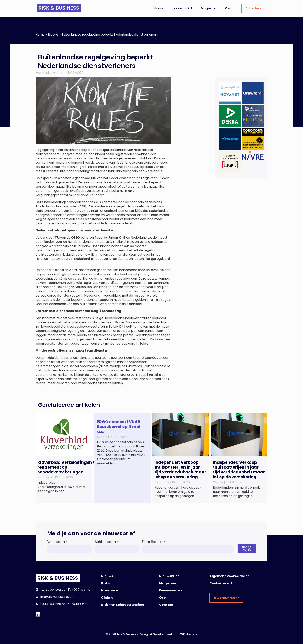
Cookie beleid (221, 583)
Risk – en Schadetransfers (123, 605)
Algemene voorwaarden (229, 576)
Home (40, 34)
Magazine (209, 8)
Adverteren (254, 8)
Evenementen (171, 590)
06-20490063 (76, 604)
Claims (107, 598)
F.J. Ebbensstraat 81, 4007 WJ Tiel (66, 590)
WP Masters (189, 634)
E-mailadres (153, 542)
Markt (40, 73)
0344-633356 (51, 604)
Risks (106, 583)
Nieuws (159, 8)
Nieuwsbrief (183, 8)
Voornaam (57, 542)
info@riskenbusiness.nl (57, 597)
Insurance (110, 590)
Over (229, 8)
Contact (166, 605)
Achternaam (106, 542)
